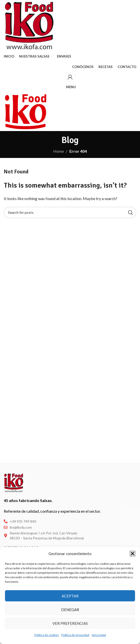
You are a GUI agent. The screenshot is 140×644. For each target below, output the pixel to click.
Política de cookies (47, 635)
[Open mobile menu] (70, 87)
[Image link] (14, 482)
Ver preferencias (70, 623)
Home (59, 151)
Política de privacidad (75, 635)
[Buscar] (70, 213)
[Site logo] (29, 25)
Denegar (70, 610)
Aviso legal (99, 635)
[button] (133, 554)
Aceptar (70, 596)
